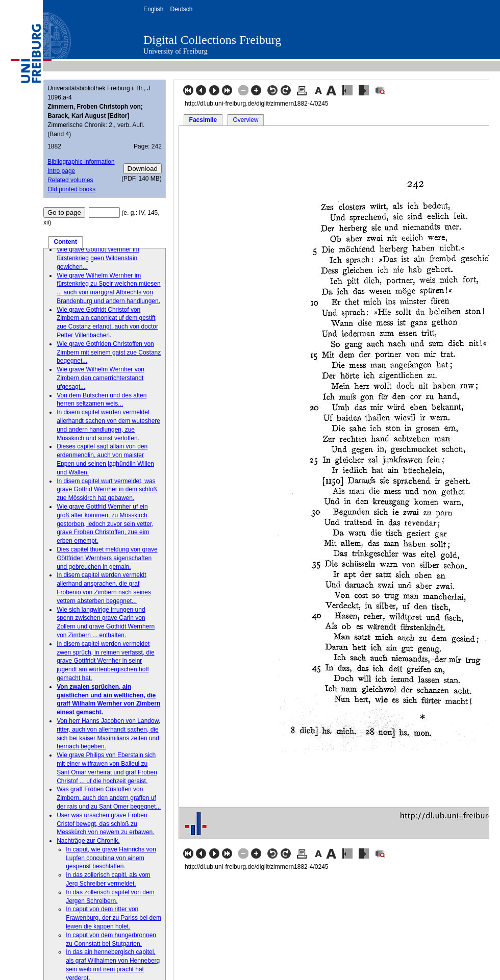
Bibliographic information (81, 162)
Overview (245, 120)
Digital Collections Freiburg (212, 40)
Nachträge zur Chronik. (88, 841)
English (153, 9)
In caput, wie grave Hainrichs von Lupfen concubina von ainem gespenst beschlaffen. (111, 858)
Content (66, 242)
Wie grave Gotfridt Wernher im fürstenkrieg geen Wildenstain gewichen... (98, 258)
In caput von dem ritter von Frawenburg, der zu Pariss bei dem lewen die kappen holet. (114, 918)
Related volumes (70, 180)
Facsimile (203, 120)
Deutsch (181, 9)
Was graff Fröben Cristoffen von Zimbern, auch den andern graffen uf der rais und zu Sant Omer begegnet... (109, 798)
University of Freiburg (176, 51)
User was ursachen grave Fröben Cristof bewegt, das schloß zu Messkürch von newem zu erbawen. (105, 824)
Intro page (61, 171)
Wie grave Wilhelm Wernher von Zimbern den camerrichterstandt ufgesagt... (101, 378)
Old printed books (71, 189)
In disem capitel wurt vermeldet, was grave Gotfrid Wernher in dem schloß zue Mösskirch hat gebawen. (107, 490)
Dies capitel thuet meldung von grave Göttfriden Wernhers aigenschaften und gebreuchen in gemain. (107, 558)
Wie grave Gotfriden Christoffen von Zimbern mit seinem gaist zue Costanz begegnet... (109, 353)
